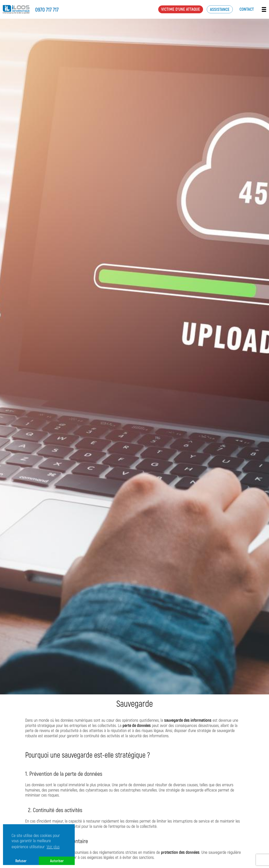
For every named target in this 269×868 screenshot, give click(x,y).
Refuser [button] (21, 861)
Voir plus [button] (53, 846)
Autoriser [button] (57, 861)
